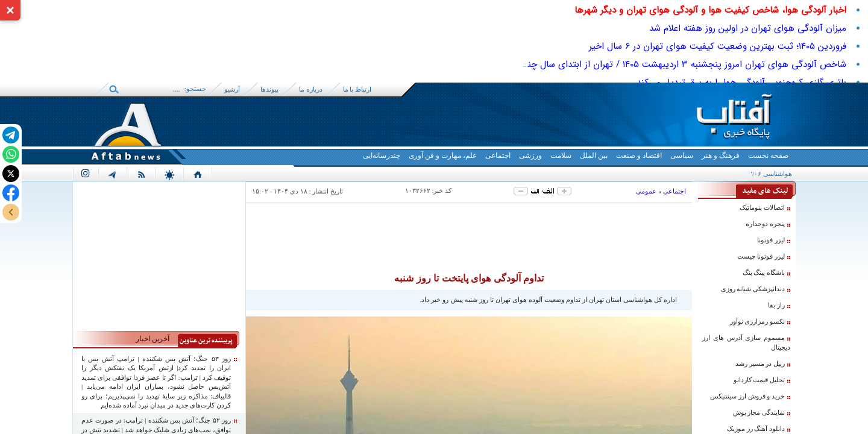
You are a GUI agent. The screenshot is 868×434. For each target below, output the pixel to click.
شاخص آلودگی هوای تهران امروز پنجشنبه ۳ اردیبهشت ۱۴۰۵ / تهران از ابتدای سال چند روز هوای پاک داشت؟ (643, 64)
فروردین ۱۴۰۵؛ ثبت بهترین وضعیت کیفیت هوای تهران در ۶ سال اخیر (718, 46)
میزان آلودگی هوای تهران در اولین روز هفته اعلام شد (748, 28)
